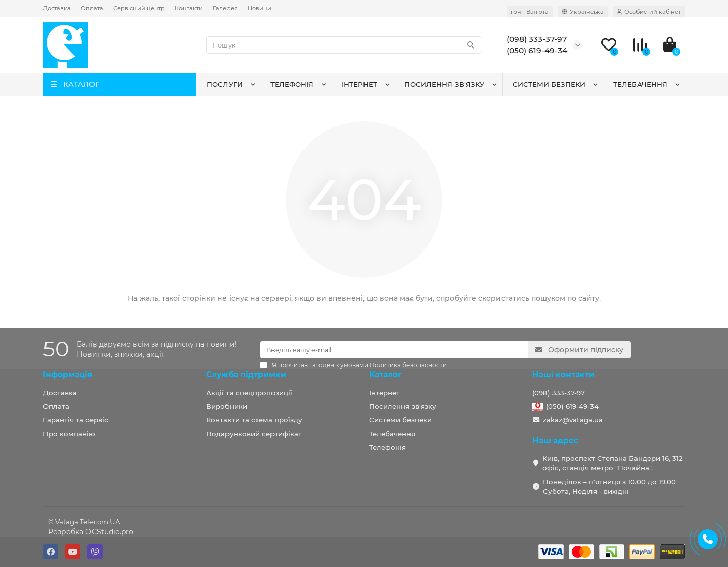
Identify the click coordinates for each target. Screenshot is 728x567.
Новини (260, 8)
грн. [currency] (530, 12)
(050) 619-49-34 (572, 406)
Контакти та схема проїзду (254, 420)
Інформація (68, 375)
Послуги (225, 84)
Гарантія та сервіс (76, 420)
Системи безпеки (549, 84)
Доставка (57, 8)
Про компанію (69, 434)
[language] (583, 12)
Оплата (92, 8)
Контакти (189, 8)
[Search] (344, 45)
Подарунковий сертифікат (254, 434)
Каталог (385, 375)
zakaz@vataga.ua (573, 420)
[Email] (394, 350)
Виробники (227, 406)
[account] (649, 12)
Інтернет (359, 84)
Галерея (225, 8)
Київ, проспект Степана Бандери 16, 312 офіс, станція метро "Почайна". (613, 463)
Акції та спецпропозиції (249, 393)
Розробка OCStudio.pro (91, 532)
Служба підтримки (246, 375)
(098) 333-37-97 (559, 393)
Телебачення (640, 84)
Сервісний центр (139, 8)
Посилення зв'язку (444, 84)
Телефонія (292, 84)
